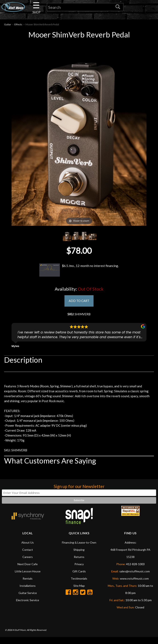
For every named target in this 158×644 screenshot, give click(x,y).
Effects (18, 25)
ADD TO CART (79, 302)
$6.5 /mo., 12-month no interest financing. (79, 271)
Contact (28, 557)
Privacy (79, 571)
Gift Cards (79, 578)
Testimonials (79, 585)
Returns (79, 564)
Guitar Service (28, 600)
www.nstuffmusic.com (134, 585)
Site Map (79, 593)
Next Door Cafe (28, 571)
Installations (28, 593)
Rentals (28, 585)
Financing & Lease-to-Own (79, 549)
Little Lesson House (28, 578)
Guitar (8, 25)
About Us (28, 549)
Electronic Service (28, 607)
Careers (28, 564)
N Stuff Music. (19, 637)
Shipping (79, 557)
